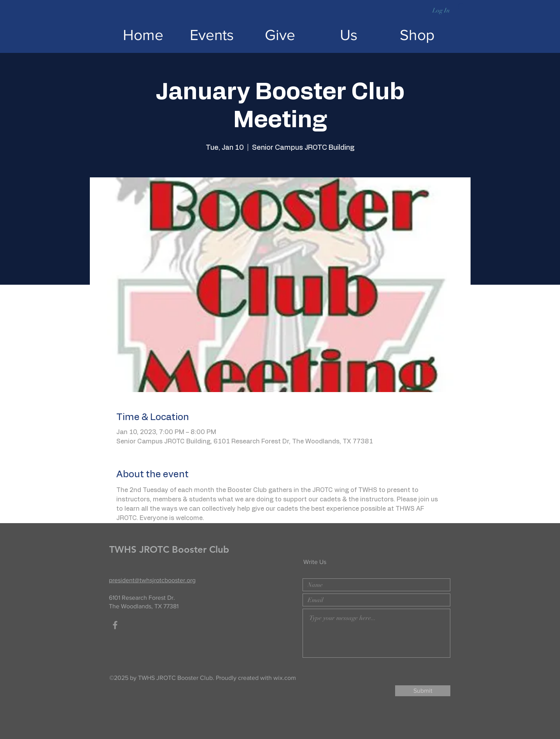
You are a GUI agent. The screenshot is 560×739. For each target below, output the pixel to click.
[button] (461, 10)
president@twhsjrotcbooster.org (152, 580)
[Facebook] (115, 625)
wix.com (285, 678)
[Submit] (423, 691)
